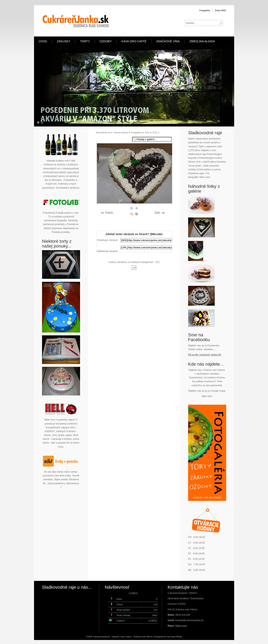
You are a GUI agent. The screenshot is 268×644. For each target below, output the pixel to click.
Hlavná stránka (121, 132)
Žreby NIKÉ (220, 10)
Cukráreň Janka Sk (210, 355)
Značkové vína (168, 41)
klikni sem (205, 177)
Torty (85, 41)
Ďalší (157, 212)
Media (179, 637)
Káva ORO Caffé (134, 41)
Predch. (109, 212)
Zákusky (64, 41)
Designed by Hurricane (165, 637)
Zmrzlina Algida (202, 41)
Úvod (43, 41)
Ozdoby (106, 41)
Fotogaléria (205, 10)
